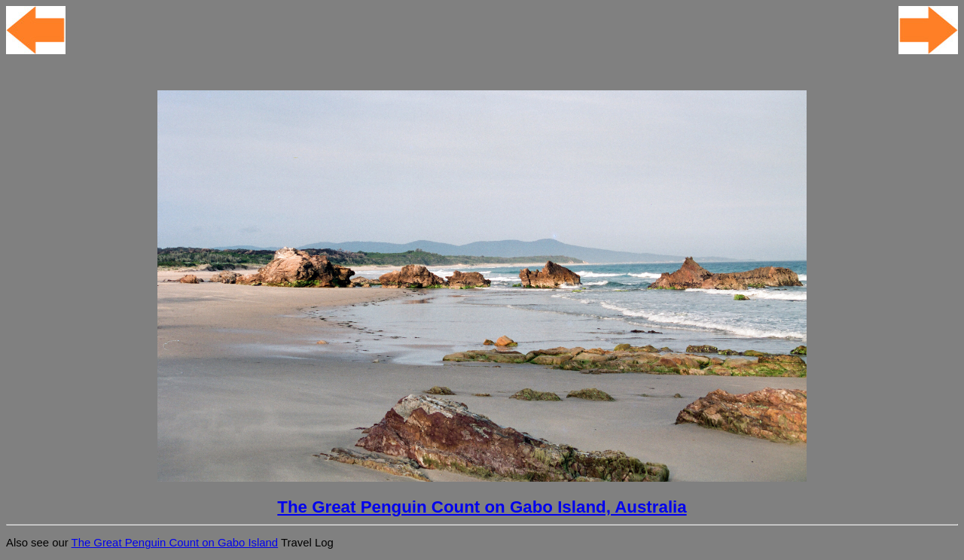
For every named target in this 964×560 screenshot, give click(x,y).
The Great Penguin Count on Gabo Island (175, 543)
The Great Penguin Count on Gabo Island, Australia (482, 507)
